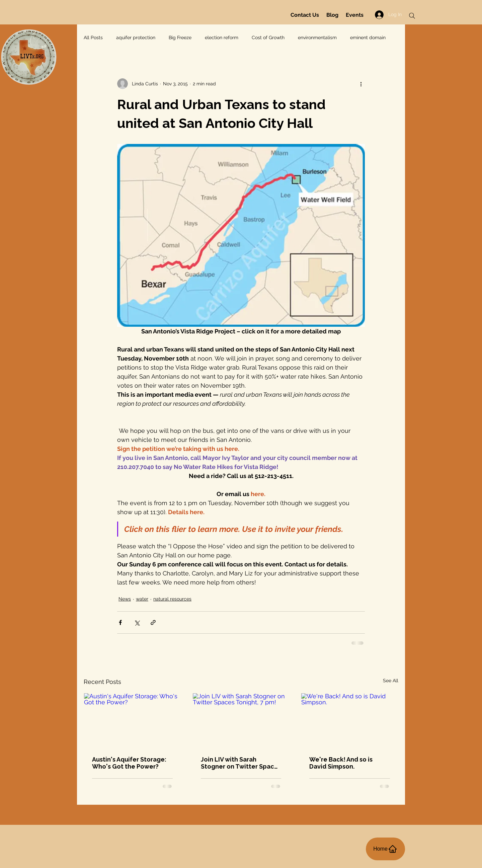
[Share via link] (153, 622)
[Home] (385, 849)
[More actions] (361, 84)
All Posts (93, 37)
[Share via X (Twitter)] (137, 622)
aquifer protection (136, 37)
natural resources (172, 599)
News (125, 599)
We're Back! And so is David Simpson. (341, 763)
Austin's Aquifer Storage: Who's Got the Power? (129, 763)
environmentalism (317, 37)
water (142, 599)
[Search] (412, 16)
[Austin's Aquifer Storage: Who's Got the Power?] (132, 720)
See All (391, 681)
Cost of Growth (268, 37)
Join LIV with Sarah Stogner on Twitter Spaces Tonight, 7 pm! (241, 763)
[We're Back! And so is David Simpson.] (350, 720)
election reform (222, 37)
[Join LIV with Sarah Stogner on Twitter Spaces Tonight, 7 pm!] (241, 720)
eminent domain (368, 37)
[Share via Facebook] (120, 622)
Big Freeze (180, 37)
